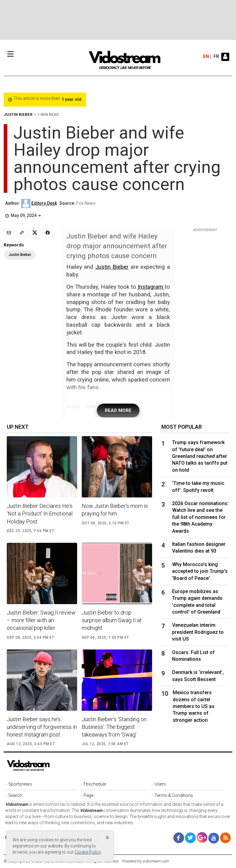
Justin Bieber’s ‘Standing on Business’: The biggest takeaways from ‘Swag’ (114, 727)
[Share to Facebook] (48, 233)
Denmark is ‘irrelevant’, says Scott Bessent (198, 676)
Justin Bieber (112, 267)
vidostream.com (156, 861)
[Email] (9, 233)
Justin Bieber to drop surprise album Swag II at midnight (112, 620)
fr (216, 57)
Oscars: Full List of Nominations (193, 656)
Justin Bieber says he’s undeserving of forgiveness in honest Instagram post (42, 727)
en (206, 57)
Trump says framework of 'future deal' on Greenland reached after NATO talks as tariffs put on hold (200, 456)
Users (160, 784)
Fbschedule (95, 784)
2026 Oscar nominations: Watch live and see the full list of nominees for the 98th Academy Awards (200, 517)
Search (15, 795)
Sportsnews (20, 784)
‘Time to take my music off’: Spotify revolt (198, 487)
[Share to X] (35, 233)
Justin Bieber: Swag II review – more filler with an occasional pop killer (41, 620)
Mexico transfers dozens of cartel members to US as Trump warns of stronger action (194, 706)
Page (88, 795)
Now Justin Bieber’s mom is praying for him (115, 510)
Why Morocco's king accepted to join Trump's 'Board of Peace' (200, 571)
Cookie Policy (88, 852)
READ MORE (118, 410)
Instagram (151, 287)
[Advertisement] (118, 20)
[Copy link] (22, 233)
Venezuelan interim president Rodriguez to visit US (198, 632)
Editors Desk (44, 203)
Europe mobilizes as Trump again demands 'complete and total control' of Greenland (197, 602)
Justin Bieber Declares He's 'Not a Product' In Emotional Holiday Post (40, 514)
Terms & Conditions (174, 795)
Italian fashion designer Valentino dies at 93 (199, 548)
